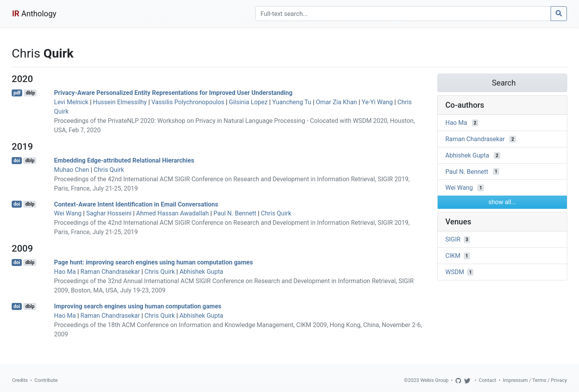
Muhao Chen (72, 170)
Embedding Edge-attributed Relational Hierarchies (124, 160)
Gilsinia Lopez (248, 102)
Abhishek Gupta (201, 272)
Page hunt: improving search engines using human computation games (154, 262)
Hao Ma (65, 272)
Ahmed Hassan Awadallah (173, 213)
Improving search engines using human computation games (138, 306)
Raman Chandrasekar (110, 272)
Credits (20, 380)
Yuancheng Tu (292, 102)
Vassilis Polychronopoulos (188, 102)
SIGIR (453, 239)
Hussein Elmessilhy (120, 102)
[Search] (403, 14)
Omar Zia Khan (336, 102)
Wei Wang (68, 213)
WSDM (455, 272)
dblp (30, 93)
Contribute (46, 380)
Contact (488, 380)
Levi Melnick (71, 102)
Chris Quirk (109, 170)
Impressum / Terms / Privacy (535, 380)
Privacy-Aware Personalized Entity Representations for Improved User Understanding (173, 93)
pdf (17, 93)
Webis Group (434, 380)
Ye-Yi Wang (377, 102)
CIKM (453, 256)
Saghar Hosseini (109, 213)
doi (17, 161)
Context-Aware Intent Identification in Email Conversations (136, 204)
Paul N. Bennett (235, 213)
